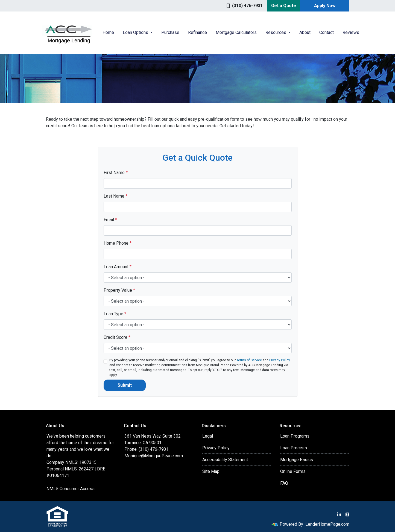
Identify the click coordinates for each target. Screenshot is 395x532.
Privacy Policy (280, 360)
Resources (276, 32)
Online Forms (293, 471)
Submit (125, 385)
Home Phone (118, 243)
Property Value (119, 290)
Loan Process (294, 448)
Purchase (170, 32)
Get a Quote (284, 6)
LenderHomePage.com (327, 524)
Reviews (351, 32)
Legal (208, 436)
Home (108, 32)
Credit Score (117, 337)
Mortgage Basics (297, 460)
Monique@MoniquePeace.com (154, 456)
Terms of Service (249, 360)
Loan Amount (118, 267)
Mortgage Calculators (236, 32)
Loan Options (136, 32)
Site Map (211, 471)
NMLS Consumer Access (71, 489)
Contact (327, 32)
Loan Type (115, 314)
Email (110, 220)
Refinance (198, 32)
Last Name (115, 196)
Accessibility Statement (225, 460)
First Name (116, 173)
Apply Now (325, 6)
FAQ (284, 483)
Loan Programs (295, 436)
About (305, 32)
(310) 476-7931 (245, 6)
